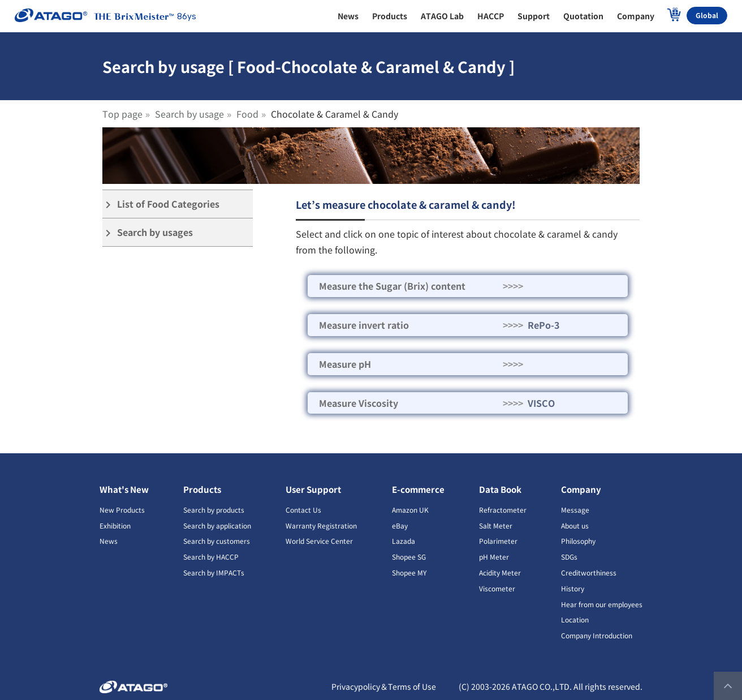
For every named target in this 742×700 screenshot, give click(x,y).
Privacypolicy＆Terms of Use (384, 686)
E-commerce (418, 489)
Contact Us (303, 510)
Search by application (217, 525)
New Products (122, 510)
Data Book (500, 489)
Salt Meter (496, 525)
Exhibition (115, 525)
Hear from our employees (602, 604)
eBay (400, 525)
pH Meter (494, 557)
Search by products (214, 510)
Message (575, 510)
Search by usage (189, 114)
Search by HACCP (211, 557)
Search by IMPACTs (214, 572)
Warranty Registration (321, 525)
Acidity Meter (500, 572)
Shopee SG (409, 557)
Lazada (404, 541)
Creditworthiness (589, 572)
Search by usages (148, 232)
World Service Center (319, 541)
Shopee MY (409, 572)
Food (247, 114)
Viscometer (497, 588)
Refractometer (503, 510)
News (109, 541)
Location (575, 619)
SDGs (569, 557)
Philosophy (578, 541)
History (573, 588)
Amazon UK (410, 510)
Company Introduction (597, 635)
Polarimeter (498, 541)
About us (575, 525)
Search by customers (217, 541)
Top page (122, 114)
